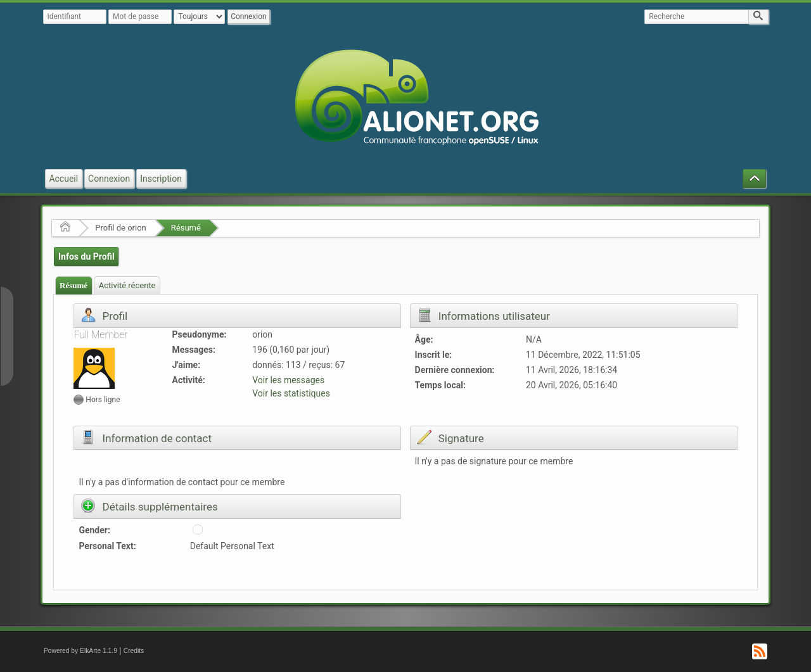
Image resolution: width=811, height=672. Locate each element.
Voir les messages (288, 380)
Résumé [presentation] (73, 285)
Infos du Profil (86, 257)
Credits (134, 651)
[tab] (74, 285)
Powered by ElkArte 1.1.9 (80, 651)
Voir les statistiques (291, 393)
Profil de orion (121, 228)
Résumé (186, 228)
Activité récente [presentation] (127, 285)
